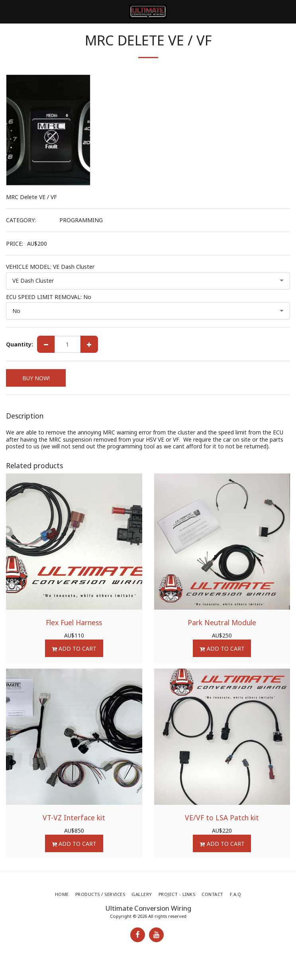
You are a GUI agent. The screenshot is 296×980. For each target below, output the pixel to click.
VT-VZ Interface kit (74, 818)
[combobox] (148, 281)
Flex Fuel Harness (74, 622)
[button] (9, 11)
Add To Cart (74, 648)
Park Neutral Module (222, 622)
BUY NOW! (36, 378)
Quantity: (20, 344)
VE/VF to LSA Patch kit (222, 818)
